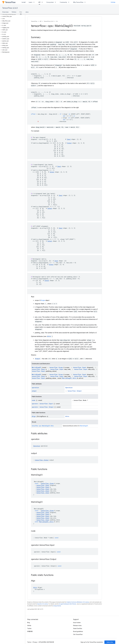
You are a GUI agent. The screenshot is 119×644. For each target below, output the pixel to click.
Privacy (35, 642)
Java (27, 12)
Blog (29, 623)
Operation (69, 388)
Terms (29, 642)
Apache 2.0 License (43, 604)
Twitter (29, 628)
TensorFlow (34, 21)
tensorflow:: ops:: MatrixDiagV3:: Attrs (43, 426)
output (34, 391)
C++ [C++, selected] (21, 12)
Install (24, 2)
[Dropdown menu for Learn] (34, 2)
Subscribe (110, 642)
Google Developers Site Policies (67, 604)
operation (35, 388)
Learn (30, 2)
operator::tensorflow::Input (43, 404)
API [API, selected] (39, 2)
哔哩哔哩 (30, 631)
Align (34, 416)
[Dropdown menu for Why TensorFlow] (86, 2)
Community (63, 2)
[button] (12, 14)
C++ (57, 21)
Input (69, 139)
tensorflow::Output (75, 391)
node (34, 400)
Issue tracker (77, 623)
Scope (43, 300)
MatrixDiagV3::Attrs (70, 378)
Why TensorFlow (78, 2)
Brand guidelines (78, 631)
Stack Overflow (78, 628)
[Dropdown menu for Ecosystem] (56, 2)
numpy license (57, 606)
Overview (5, 12)
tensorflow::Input (80, 367)
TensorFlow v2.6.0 (10, 8)
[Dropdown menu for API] (43, 2)
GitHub (113, 2)
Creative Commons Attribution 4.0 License (78, 602)
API (41, 21)
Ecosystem (50, 2)
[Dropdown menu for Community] (69, 2)
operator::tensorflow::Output (43, 407)
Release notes (77, 626)
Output (69, 143)
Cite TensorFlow (78, 634)
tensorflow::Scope (56, 367)
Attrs (49, 336)
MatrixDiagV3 (37, 367)
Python (14, 12)
